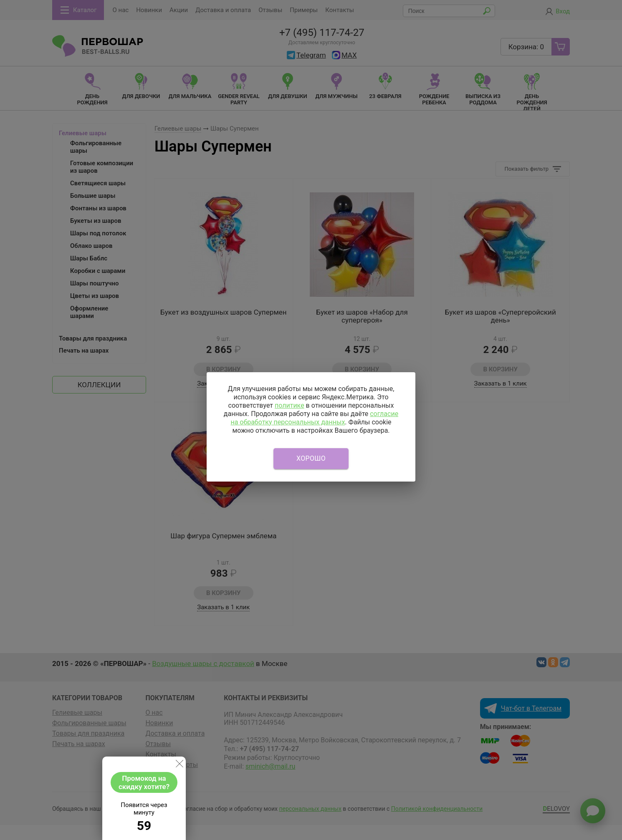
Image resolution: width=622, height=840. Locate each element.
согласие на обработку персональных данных (314, 418)
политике (290, 405)
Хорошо (311, 458)
